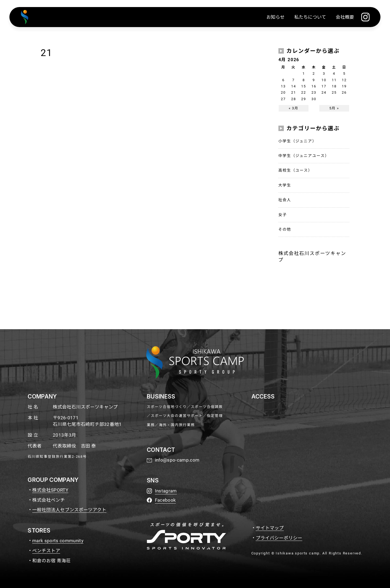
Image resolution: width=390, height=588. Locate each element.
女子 (283, 215)
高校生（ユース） (295, 170)
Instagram (166, 491)
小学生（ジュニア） (298, 141)
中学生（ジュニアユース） (304, 156)
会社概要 (345, 17)
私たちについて (310, 17)
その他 (285, 229)
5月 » (334, 108)
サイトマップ (270, 528)
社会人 (285, 200)
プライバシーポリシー (279, 538)
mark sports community (58, 541)
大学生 (285, 185)
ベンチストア (46, 551)
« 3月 (294, 108)
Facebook (165, 500)
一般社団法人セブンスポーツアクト (69, 510)
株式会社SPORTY (50, 490)
